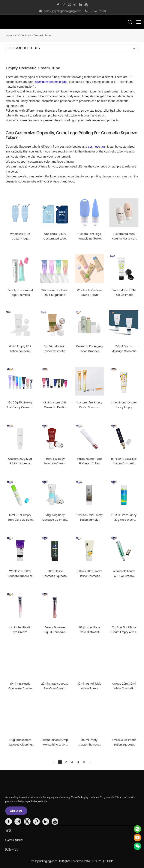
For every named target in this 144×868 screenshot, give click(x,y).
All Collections (23, 36)
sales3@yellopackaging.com (63, 11)
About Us (16, 811)
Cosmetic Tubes (43, 36)
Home (9, 36)
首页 (8, 831)
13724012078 (98, 11)
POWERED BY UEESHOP (99, 861)
